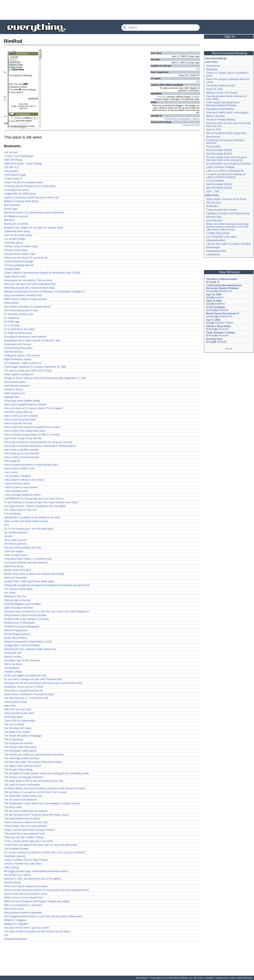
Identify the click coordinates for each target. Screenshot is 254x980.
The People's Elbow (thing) (18, 770)
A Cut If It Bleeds (215, 181)
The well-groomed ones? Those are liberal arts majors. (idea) (36, 815)
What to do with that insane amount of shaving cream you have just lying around (46, 890)
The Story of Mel (13, 807)
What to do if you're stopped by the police (26, 886)
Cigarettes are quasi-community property (228, 213)
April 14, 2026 (214, 130)
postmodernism (214, 220)
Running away (214, 339)
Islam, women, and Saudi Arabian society (26, 521)
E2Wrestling (171, 119)
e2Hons (196, 119)
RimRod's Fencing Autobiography (22, 627)
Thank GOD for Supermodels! (20, 721)
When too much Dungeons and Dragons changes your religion (37, 901)
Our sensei (10, 593)
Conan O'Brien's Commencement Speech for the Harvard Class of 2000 (42, 273)
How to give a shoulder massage (21, 450)
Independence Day (216, 251)
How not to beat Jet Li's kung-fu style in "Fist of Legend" (34, 408)
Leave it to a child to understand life (225, 171)
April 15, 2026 (214, 295)
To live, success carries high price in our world (28, 841)
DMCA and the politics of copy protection (26, 299)
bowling (195, 97)
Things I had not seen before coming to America (29, 830)
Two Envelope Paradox (16, 849)
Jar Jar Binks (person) (16, 532)
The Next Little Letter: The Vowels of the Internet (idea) (33, 762)
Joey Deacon (213, 66)
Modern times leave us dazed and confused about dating (34, 574)
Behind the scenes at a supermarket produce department (34, 213)
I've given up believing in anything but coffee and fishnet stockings (226, 176)
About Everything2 (216, 58)
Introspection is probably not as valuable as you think (32, 517)
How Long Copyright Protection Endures (25, 405)
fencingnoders (184, 119)
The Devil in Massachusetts (221, 86)
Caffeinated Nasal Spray (17, 231)
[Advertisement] (127, 10)
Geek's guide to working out (19, 374)
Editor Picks (212, 195)
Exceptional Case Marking (220, 109)
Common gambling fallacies (19, 265)
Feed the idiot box (14, 352)
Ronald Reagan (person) (17, 634)
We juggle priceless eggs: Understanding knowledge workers (36, 871)
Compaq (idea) (12, 269)
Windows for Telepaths (16, 924)
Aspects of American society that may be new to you (32, 198)
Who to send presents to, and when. (23, 905)
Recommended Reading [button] (230, 53)
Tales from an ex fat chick (18, 709)
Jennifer (8, 536)
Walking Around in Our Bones (222, 93)
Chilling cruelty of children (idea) (21, 246)
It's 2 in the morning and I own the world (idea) (29, 529)
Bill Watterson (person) (16, 216)
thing (210, 282)
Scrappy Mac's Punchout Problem (22, 645)
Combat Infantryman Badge (19, 261)
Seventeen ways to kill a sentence (22, 660)
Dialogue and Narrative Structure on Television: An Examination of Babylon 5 (45, 292)
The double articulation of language (23, 736)
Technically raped (13, 717)
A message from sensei (17, 190)
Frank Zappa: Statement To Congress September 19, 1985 (35, 367)
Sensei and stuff (13, 653)
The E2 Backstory (14, 740)
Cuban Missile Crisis (15, 277)
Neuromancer (213, 137)
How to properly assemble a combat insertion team (31, 465)
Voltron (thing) (12, 867)
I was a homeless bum (16, 491)
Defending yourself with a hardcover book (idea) (29, 288)
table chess (10, 706)
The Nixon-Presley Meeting (221, 120)
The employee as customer (19, 743)
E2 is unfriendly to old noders (20, 329)
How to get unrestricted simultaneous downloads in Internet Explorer (40, 446)
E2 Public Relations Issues (18, 333)
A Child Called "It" (13, 179)
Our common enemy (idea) (18, 589)
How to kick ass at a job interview (22, 453)
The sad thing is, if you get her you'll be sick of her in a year (35, 792)
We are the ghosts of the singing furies (227, 133)
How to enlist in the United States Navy (25, 431)
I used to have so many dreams (21, 487)
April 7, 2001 (213, 191)
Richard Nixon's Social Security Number (25, 615)
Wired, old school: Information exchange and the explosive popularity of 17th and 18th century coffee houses (227, 227)
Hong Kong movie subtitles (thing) (22, 401)
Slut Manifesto (12, 668)
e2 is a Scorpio (12, 325)
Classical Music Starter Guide (20, 254)
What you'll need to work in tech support (227, 113)
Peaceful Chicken (224, 323)
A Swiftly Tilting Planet (218, 233)
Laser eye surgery (14, 551)
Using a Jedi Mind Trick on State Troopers (26, 860)
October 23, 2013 (191, 125)
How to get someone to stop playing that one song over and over (38, 442)
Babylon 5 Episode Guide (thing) (21, 201)
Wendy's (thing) (12, 883)
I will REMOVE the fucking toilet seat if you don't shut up (34, 499)
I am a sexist (11, 472)
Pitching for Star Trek (15, 596)
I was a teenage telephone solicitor (23, 495)
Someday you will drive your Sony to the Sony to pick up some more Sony (43, 683)
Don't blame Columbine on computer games (27, 307)
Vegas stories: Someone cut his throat (226, 199)
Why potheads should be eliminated (23, 913)
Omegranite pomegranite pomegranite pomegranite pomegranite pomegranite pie (47, 585)
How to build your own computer (21, 416)
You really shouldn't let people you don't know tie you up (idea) (37, 931)
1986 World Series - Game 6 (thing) (23, 164)
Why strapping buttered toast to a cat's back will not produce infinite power (43, 916)
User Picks (211, 62)
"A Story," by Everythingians (19, 156)
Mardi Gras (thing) (14, 566)
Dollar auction (11, 303)
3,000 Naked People (15, 175)
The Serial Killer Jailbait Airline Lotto (23, 796)
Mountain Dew (214, 217)
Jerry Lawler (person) (15, 540)
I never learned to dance (17, 484)
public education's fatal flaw (19, 608)
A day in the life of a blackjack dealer (23, 182)
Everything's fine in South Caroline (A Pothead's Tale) (32, 341)
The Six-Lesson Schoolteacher (20, 800)
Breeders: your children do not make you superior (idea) (34, 228)
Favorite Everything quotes (18, 348)
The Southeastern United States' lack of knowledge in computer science (42, 803)
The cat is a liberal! (14, 724)
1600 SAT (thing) (13, 160)
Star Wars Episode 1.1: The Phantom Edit (26, 698)
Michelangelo (213, 247)
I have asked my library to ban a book (24, 480)
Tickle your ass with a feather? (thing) (24, 837)
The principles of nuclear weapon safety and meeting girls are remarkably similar (47, 773)
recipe (210, 291)
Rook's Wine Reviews (16, 638)
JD (218, 282)
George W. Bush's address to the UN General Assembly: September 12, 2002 (45, 378)
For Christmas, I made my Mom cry (23, 363)
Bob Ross (9, 220)
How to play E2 (12, 461)
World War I (212, 206)
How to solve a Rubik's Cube (19, 469)
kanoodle (222, 342)
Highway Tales (12, 397)
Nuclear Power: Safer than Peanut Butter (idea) (29, 581)
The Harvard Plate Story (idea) (20, 747)
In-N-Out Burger (13, 514)
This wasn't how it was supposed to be (24, 834)
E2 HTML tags (12, 322)
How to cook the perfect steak (20, 420)
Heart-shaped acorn (15, 393)
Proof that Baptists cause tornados (22, 604)
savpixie (219, 297)
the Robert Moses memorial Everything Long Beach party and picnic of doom (45, 788)
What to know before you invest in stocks (26, 894)
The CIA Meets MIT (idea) (18, 728)
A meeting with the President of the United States (30, 186)
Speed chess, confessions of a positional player (29, 694)
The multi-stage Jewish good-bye (22, 758)
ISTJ (7, 525)
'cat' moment (11, 152)
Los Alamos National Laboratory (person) (26, 563)
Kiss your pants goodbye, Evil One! (23, 548)
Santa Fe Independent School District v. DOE (28, 642)
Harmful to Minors (14, 389)
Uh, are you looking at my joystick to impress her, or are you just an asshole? (45, 852)
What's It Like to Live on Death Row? (24, 898)
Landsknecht (213, 255)
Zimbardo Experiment (16, 939)
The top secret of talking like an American (26, 811)
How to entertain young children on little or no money (32, 435)
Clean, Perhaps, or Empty (221, 333)
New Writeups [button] (230, 272)
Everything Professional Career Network (25, 337)
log (209, 297)
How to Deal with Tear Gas (18, 423)
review (210, 316)
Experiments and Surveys (18, 344)
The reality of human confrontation (22, 785)
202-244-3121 (12, 167)
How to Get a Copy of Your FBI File (23, 438)
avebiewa (220, 304)
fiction (210, 310)
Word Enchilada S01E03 (219, 154)
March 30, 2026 (214, 89)
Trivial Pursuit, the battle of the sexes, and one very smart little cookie (41, 845)
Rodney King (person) (16, 630)
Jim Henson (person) (15, 544)
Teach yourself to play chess (19, 713)
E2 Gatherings (12, 318)
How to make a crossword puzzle (22, 457)
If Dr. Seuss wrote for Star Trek (20, 510)
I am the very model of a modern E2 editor (228, 244)
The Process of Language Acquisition (24, 777)
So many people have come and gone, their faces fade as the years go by (227, 159)
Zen (6, 935)
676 (198, 69)
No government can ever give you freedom (229, 164)
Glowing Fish (225, 291)
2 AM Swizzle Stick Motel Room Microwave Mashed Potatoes (223, 104)
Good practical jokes (15, 382)
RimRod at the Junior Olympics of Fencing (26, 619)
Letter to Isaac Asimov (16, 555)
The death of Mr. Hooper (17, 732)
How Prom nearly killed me (18, 412)
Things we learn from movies (221, 210)
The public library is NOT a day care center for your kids (34, 781)
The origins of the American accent (23, 766)
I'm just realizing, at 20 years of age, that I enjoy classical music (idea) (41, 502)
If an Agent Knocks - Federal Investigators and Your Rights (35, 506)
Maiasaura (212, 69)
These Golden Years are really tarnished (25, 826)
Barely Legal (11, 209)
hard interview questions (17, 386)
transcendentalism (216, 240)
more (229, 349)
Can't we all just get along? (18, 235)
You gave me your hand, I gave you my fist (27, 928)
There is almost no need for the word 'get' (26, 822)
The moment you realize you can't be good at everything (34, 755)
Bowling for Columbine (16, 224)
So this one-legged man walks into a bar (25, 676)
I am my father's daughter (18, 476)
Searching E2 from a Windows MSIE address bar (30, 649)
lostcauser (223, 310)
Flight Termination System (18, 359)
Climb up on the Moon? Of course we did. (26, 258)
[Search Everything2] (161, 28)
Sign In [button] (230, 37)
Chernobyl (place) (14, 243)
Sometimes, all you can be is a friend (24, 687)
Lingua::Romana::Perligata (220, 167)
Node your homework (15, 578)
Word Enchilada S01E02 (219, 150)
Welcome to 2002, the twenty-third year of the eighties (33, 879)
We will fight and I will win (18, 875)
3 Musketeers (11, 171)
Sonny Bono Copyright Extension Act (24, 691)
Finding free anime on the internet (22, 356)
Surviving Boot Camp (15, 702)
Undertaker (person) (15, 856)
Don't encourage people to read (21, 310)
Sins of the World (13, 664)
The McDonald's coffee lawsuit (20, 751)
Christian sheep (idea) (16, 250)
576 (198, 82)
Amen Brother (214, 147)
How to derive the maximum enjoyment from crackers (32, 427)
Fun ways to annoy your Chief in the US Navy (28, 371)
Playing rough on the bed (17, 600)
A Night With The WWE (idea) (20, 194)
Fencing (161, 97)
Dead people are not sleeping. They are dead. (28, 280)
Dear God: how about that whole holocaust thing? (30, 284)
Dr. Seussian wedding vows (19, 314)
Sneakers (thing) (13, 672)
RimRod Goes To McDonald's (20, 623)
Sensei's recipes (13, 657)
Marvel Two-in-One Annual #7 (223, 314)
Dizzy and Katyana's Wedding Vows (23, 295)
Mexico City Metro (216, 116)
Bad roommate (12, 205)
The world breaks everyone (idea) (22, 819)
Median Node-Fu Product (17, 570)
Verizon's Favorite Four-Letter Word (23, 864)
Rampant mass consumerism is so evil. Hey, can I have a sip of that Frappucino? (47, 612)
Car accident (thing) (15, 239)
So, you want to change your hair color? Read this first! (33, 679)
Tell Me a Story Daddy (218, 326)
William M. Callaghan (15, 920)
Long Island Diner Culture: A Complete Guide (28, 559)
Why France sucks (14, 909)
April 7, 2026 (213, 320)
